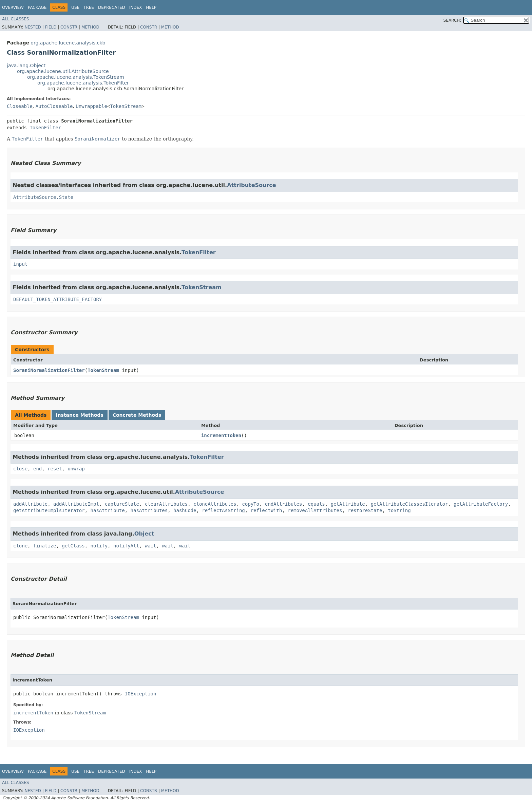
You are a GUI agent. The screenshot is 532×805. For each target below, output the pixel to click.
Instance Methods (79, 415)
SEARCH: (452, 20)
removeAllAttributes (315, 510)
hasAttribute (108, 510)
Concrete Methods (137, 415)
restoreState (365, 510)
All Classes (15, 19)
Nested (33, 27)
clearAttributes (166, 504)
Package (37, 7)
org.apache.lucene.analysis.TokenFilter (83, 83)
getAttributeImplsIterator (49, 510)
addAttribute (30, 504)
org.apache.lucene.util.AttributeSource (63, 71)
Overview (13, 7)
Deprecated (112, 7)
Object (144, 534)
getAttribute (348, 504)
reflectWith (267, 510)
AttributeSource (252, 185)
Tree (89, 7)
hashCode (185, 510)
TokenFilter (45, 128)
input (20, 264)
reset (55, 469)
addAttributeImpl (76, 504)
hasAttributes (149, 510)
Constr (69, 27)
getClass (73, 546)
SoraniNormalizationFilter (49, 370)
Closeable (20, 106)
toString (399, 510)
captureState (122, 504)
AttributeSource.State (43, 197)
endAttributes (284, 504)
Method (90, 27)
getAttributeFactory (481, 504)
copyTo (251, 504)
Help (151, 7)
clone (20, 546)
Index (136, 7)
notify (99, 546)
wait (151, 546)
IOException (141, 694)
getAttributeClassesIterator (410, 504)
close (20, 469)
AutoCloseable (54, 106)
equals (316, 504)
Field (51, 27)
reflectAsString (223, 510)
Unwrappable (91, 106)
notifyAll (126, 546)
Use (75, 7)
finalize (45, 546)
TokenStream (126, 106)
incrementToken (221, 435)
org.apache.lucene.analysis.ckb (68, 43)
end (37, 469)
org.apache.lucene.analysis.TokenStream (76, 77)
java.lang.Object (26, 65)
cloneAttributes (215, 504)
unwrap (76, 469)
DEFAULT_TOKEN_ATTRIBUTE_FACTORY (58, 299)
